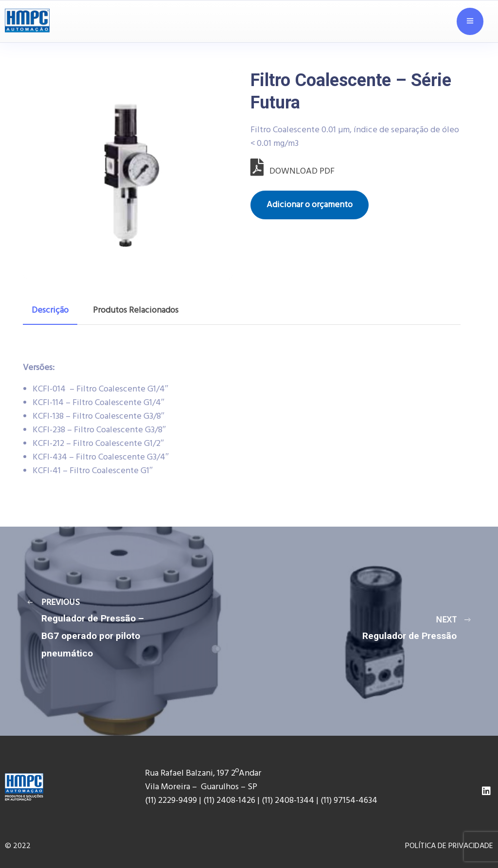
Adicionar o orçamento (310, 205)
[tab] (50, 311)
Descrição (50, 310)
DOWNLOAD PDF (293, 171)
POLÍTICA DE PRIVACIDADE (449, 846)
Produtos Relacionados (136, 310)
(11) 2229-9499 (171, 801)
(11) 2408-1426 (229, 801)
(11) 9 (329, 801)
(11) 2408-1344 (289, 801)
